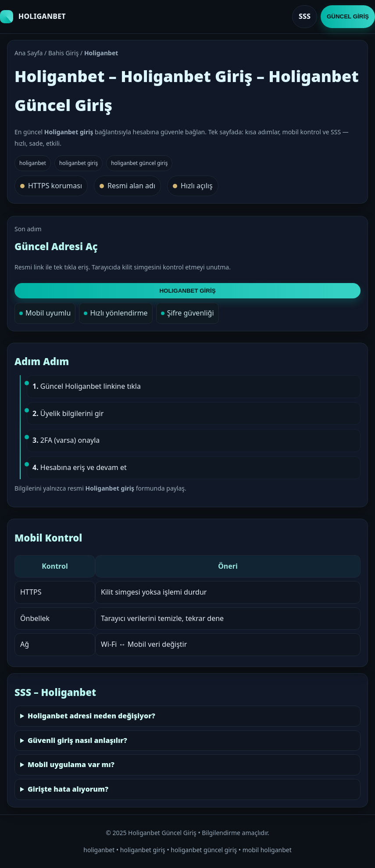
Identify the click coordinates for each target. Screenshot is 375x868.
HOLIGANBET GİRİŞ (187, 291)
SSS (305, 16)
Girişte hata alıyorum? (68, 789)
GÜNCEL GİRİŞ (348, 16)
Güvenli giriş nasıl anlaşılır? (77, 740)
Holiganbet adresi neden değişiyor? (91, 716)
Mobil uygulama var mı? (71, 764)
